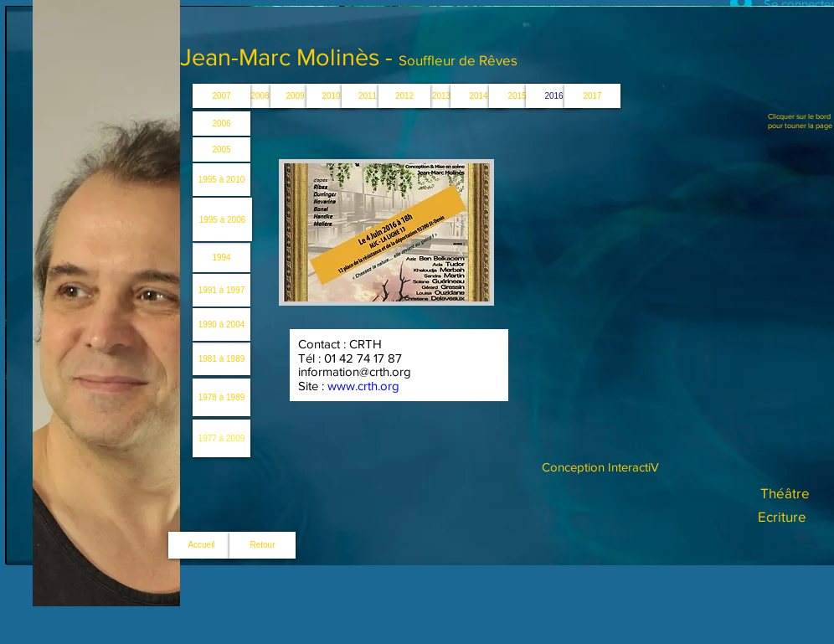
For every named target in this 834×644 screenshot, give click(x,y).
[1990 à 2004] (221, 325)
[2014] (479, 96)
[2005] (221, 149)
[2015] (517, 96)
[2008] (260, 96)
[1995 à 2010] (221, 180)
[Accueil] (201, 545)
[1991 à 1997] (221, 290)
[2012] (404, 96)
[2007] (221, 96)
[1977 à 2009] (221, 438)
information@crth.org (355, 371)
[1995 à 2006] (222, 219)
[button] (441, 96)
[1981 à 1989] (221, 359)
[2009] (295, 96)
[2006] (221, 124)
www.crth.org (363, 386)
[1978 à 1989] (221, 397)
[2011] (368, 96)
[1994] (221, 258)
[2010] (331, 96)
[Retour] (263, 545)
